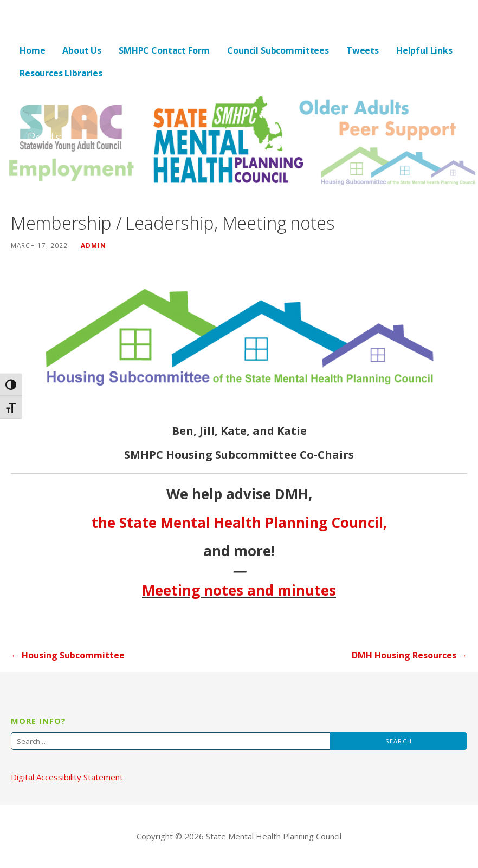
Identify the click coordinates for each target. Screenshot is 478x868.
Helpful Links (424, 50)
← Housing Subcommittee (68, 655)
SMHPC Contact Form (164, 50)
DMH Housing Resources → (409, 655)
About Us (82, 50)
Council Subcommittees (278, 50)
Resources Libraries (61, 73)
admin (93, 245)
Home (32, 50)
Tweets (363, 50)
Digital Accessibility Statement (67, 777)
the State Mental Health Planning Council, (239, 523)
